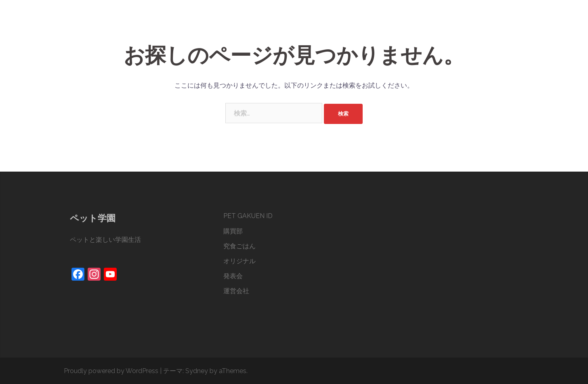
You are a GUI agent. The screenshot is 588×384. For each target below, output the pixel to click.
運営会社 (507, 24)
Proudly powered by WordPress (111, 371)
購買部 (369, 24)
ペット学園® (102, 16)
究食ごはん (403, 24)
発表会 (476, 24)
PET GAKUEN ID (328, 24)
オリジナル (442, 24)
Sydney (197, 371)
